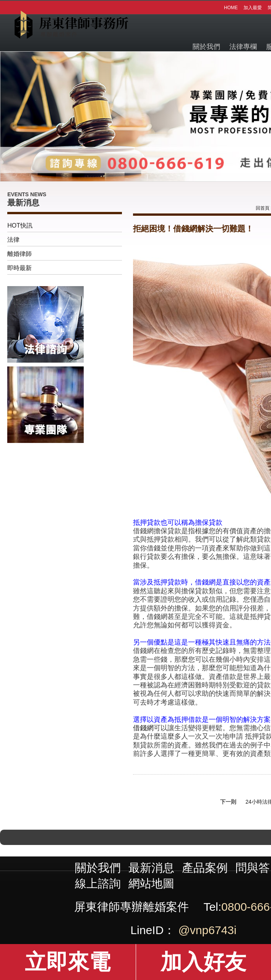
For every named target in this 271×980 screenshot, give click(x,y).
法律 (13, 240)
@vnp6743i (207, 930)
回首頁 (263, 208)
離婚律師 (19, 254)
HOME (231, 8)
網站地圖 (151, 883)
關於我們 (206, 47)
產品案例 (205, 868)
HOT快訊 (20, 225)
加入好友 (203, 962)
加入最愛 (253, 8)
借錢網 (143, 728)
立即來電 (68, 962)
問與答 (253, 868)
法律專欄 (243, 47)
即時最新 (19, 268)
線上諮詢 (98, 883)
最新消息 (151, 868)
